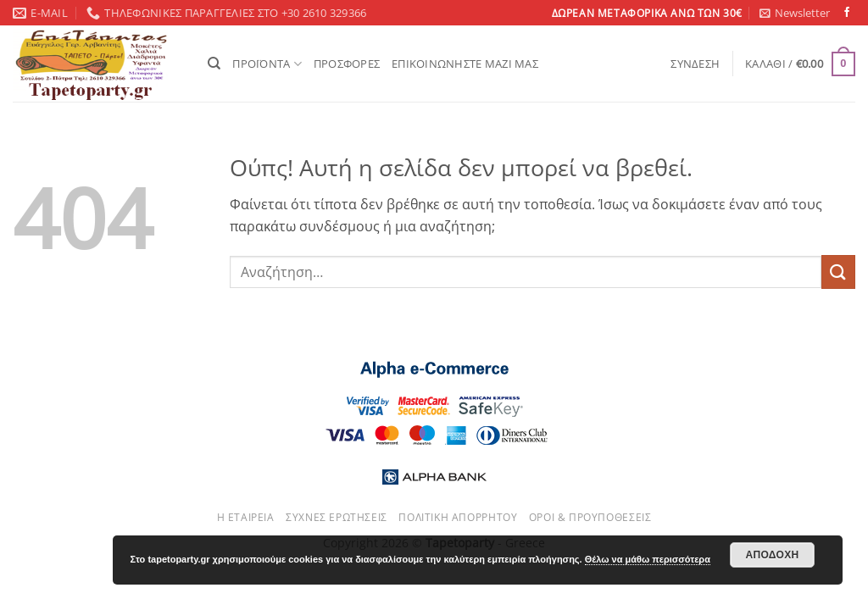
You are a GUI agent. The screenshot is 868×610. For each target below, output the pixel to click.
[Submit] (838, 272)
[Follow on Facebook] (847, 13)
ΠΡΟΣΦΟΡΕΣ (347, 64)
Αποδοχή (772, 555)
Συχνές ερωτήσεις (337, 517)
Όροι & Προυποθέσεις (590, 517)
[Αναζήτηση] (214, 64)
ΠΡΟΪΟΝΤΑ (267, 64)
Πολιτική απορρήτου (458, 517)
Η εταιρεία (246, 517)
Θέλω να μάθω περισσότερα (648, 559)
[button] (795, 13)
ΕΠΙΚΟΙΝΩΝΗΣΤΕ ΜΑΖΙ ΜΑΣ (465, 64)
